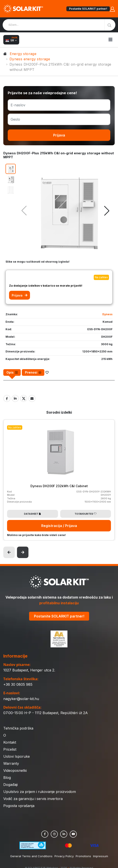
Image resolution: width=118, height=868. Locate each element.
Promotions (83, 856)
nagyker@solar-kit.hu (21, 699)
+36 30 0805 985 (18, 684)
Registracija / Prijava (59, 526)
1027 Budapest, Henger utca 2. (29, 670)
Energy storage (23, 54)
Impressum (101, 856)
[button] (107, 211)
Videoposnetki (15, 770)
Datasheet (32, 514)
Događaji (10, 785)
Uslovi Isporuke (17, 756)
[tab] (12, 372)
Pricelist (10, 749)
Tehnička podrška (18, 728)
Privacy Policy (64, 856)
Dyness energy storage (30, 59)
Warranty (11, 763)
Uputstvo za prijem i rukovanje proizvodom (40, 792)
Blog (7, 778)
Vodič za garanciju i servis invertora (33, 799)
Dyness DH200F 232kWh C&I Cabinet (59, 486)
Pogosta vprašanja (19, 806)
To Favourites (85, 514)
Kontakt (10, 742)
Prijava (59, 135)
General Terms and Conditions (31, 856)
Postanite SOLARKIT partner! (88, 9)
